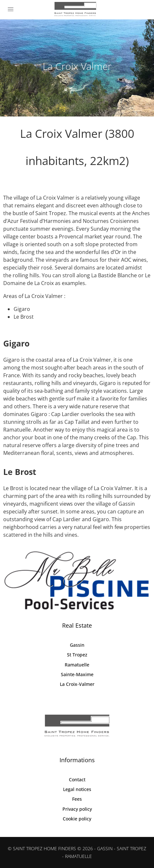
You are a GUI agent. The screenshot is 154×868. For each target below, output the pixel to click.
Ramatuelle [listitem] (77, 665)
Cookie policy (77, 819)
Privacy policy (77, 809)
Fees (77, 799)
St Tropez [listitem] (77, 655)
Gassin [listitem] (77, 645)
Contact (77, 780)
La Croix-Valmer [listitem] (77, 684)
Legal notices (77, 789)
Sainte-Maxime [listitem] (77, 674)
